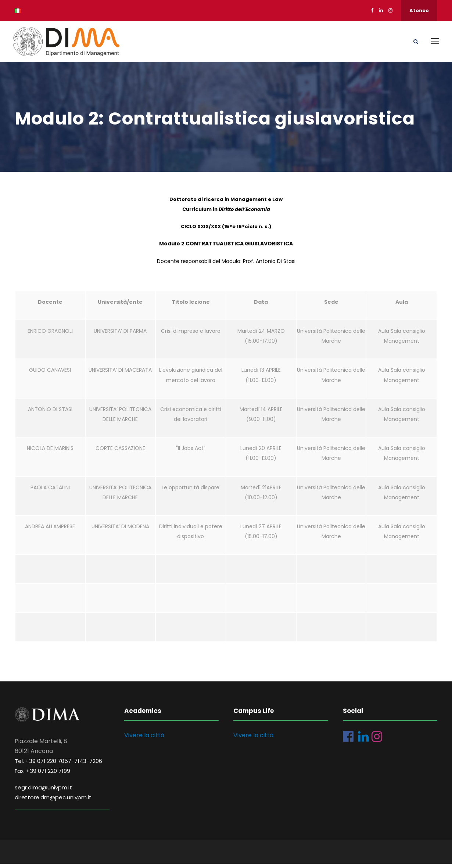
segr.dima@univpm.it (43, 791)
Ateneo (419, 10)
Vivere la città (144, 739)
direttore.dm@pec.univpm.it (53, 801)
